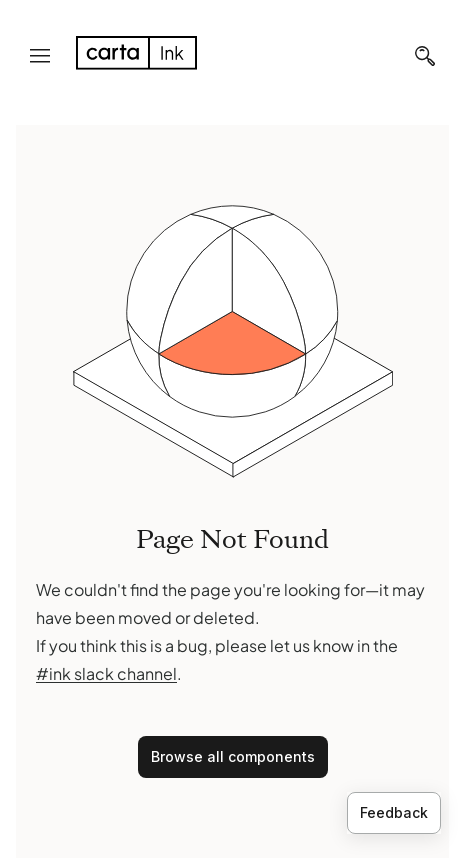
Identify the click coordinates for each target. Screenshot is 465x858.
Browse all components (233, 756)
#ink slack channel (106, 673)
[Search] (425, 56)
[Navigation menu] (40, 56)
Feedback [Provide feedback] (394, 812)
